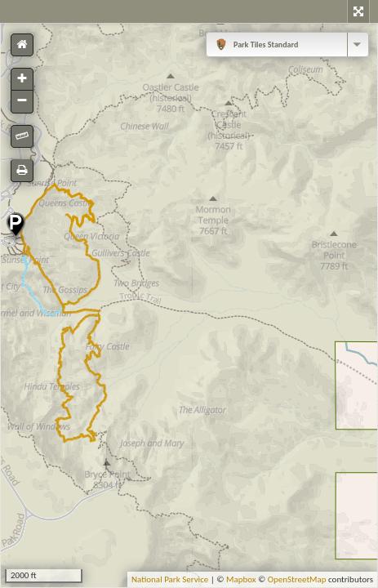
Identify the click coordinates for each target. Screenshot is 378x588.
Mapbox (241, 579)
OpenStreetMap (297, 579)
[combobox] (287, 45)
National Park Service (170, 579)
